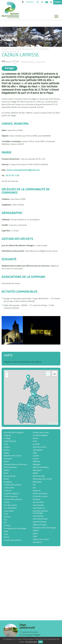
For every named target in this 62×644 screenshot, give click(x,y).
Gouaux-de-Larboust (12, 540)
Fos (5, 523)
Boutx (6, 479)
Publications (30, 2)
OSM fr (56, 424)
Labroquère (38, 450)
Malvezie (36, 461)
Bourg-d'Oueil (10, 476)
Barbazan (8, 459)
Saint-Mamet (38, 516)
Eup (5, 520)
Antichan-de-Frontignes (14, 432)
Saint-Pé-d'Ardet (40, 522)
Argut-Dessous (10, 441)
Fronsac (7, 525)
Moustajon (37, 482)
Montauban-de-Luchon (42, 479)
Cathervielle (9, 488)
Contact (58, 2)
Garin (6, 534)
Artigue (7, 447)
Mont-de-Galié (39, 476)
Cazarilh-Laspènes (11, 493)
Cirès (6, 514)
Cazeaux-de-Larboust (13, 499)
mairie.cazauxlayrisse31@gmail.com (23, 170)
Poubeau (36, 499)
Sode (35, 536)
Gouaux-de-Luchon (41, 432)
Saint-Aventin (38, 505)
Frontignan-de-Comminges (15, 528)
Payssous (37, 490)
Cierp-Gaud (9, 511)
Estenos (7, 517)
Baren (6, 461)
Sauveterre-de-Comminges (44, 528)
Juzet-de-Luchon (40, 447)
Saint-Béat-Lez (39, 508)
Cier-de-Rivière (10, 508)
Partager (9, 68)
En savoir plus (31, 642)
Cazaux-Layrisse (11, 496)
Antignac (7, 435)
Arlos (6, 444)
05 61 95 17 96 (13, 175)
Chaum (7, 502)
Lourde (36, 456)
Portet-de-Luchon (40, 496)
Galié (6, 531)
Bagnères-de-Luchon (13, 456)
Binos (6, 473)
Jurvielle (36, 444)
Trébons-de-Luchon (41, 539)
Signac (35, 533)
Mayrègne (37, 470)
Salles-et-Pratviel (40, 525)
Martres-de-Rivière (41, 467)
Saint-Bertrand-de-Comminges (41, 512)
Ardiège (7, 438)
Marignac (37, 464)
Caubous (8, 490)
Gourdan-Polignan (40, 435)
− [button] (7, 376)
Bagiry (6, 453)
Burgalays (8, 482)
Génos (7, 537)
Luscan (36, 459)
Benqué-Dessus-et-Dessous (15, 464)
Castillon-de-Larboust (13, 485)
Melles (36, 473)
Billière (7, 470)
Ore (34, 488)
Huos (35, 441)
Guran (35, 438)
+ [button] (7, 373)
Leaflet (51, 424)
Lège (35, 453)
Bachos (7, 450)
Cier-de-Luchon (10, 505)
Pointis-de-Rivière (40, 493)
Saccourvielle (38, 502)
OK (41, 642)
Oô (34, 485)
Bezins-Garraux (10, 467)
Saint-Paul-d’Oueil (40, 519)
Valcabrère (37, 542)
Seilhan (36, 530)
